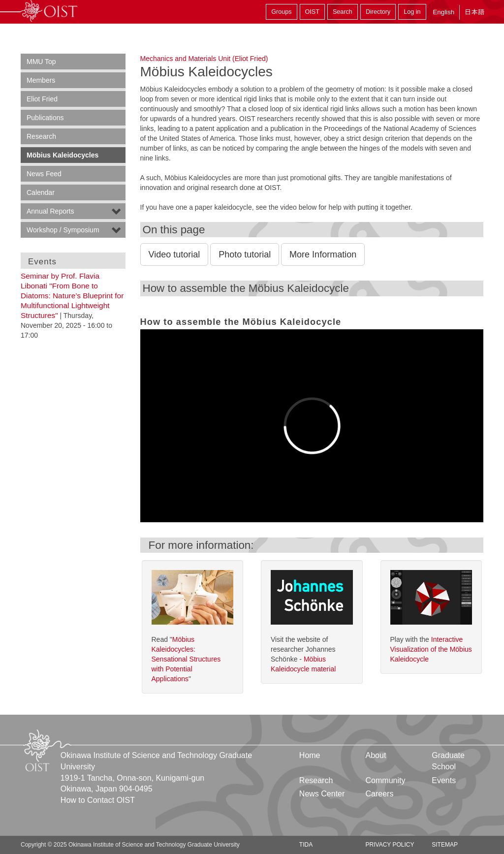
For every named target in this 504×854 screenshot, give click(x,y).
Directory (378, 12)
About (376, 755)
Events (444, 780)
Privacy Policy (390, 845)
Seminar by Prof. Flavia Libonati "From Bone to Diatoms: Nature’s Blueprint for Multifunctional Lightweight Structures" (72, 296)
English (443, 12)
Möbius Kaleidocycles (63, 155)
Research (41, 136)
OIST (312, 12)
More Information (323, 254)
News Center (322, 794)
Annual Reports (50, 211)
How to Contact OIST (98, 800)
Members (41, 80)
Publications (45, 118)
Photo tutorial (245, 254)
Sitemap (445, 845)
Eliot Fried (42, 99)
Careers (380, 794)
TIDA (306, 845)
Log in (412, 12)
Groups (281, 12)
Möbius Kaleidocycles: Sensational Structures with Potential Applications (186, 659)
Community (386, 780)
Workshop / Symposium (63, 230)
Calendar (41, 192)
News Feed (44, 174)
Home (310, 755)
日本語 (474, 12)
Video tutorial (174, 254)
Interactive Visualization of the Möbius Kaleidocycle (431, 649)
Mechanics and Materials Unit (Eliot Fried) (204, 59)
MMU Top (41, 62)
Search (343, 12)
